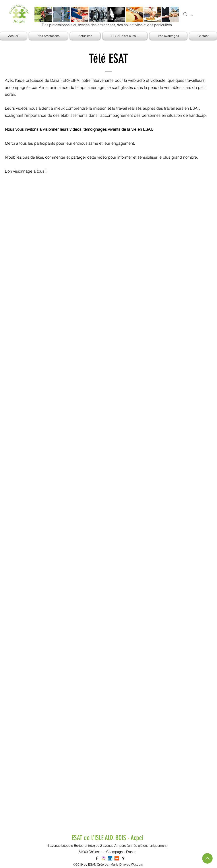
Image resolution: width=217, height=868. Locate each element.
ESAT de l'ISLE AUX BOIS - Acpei (107, 838)
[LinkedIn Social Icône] (110, 858)
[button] (125, 36)
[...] (197, 14)
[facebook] (97, 858)
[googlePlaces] (123, 858)
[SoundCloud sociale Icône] (117, 858)
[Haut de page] (207, 858)
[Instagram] (103, 858)
